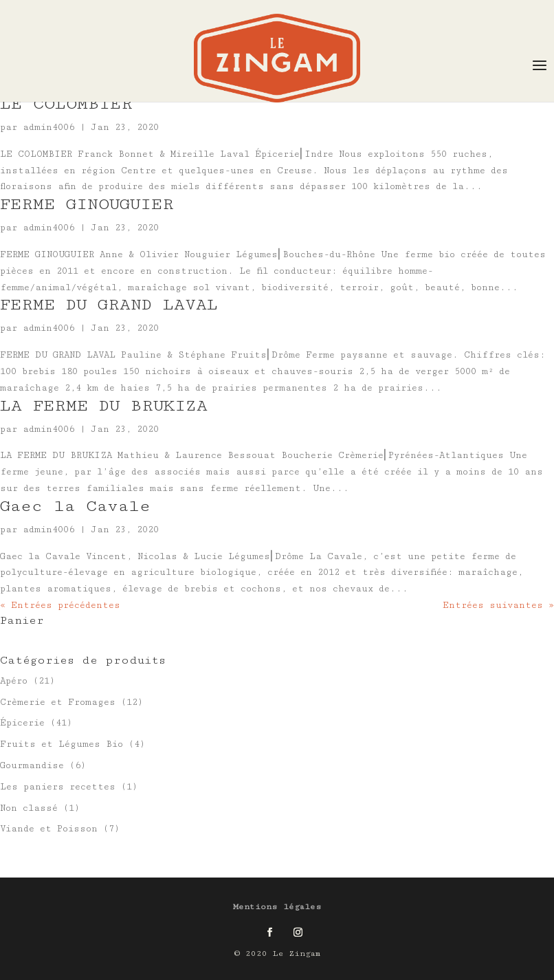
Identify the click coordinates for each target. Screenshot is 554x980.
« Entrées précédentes (60, 605)
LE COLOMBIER (66, 104)
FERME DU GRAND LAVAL (109, 304)
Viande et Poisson (49, 829)
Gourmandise (32, 765)
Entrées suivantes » (498, 605)
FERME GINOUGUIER (87, 204)
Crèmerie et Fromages (58, 702)
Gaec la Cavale (75, 506)
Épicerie (22, 723)
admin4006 (48, 127)
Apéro (14, 681)
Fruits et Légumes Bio (62, 744)
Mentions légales (277, 907)
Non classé (29, 808)
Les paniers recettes (58, 787)
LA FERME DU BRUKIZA (104, 405)
